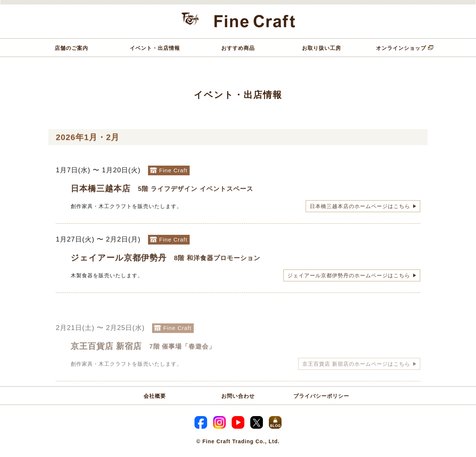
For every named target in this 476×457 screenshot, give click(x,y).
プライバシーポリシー (321, 396)
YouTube (238, 422)
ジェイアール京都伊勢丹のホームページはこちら (349, 280)
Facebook (201, 422)
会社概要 (155, 396)
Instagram (219, 422)
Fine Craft (238, 21)
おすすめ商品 (238, 48)
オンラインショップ (401, 48)
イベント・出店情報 (155, 48)
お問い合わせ (238, 396)
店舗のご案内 (71, 48)
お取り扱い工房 (321, 48)
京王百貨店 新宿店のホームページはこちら (356, 377)
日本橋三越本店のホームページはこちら (360, 211)
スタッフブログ (275, 422)
